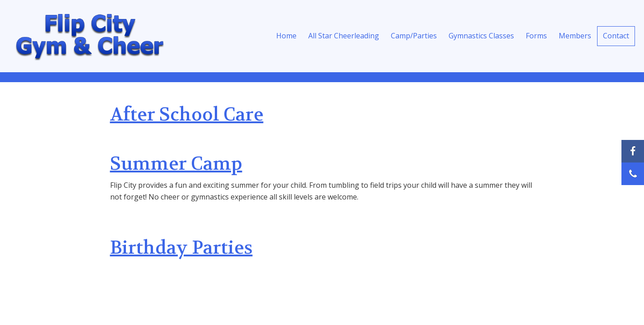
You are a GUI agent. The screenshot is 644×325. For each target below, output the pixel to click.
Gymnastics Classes (481, 36)
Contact (616, 36)
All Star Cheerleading (344, 36)
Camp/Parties (414, 36)
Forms (536, 36)
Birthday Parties (181, 248)
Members (575, 36)
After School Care (187, 115)
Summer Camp (176, 164)
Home (286, 36)
